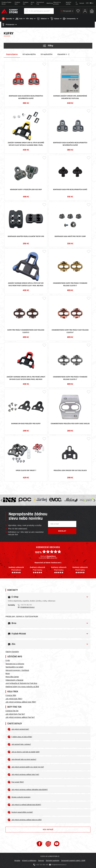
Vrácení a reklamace (29, 860)
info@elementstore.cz (27, 607)
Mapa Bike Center (12, 676)
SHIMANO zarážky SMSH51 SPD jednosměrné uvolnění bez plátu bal (70, 97)
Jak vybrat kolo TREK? (14, 698)
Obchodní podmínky (53, 860)
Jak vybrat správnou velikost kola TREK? (21, 702)
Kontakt (82, 3)
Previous (2, 500)
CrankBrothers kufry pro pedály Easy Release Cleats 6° (70, 331)
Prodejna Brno (17, 3)
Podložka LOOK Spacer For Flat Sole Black (70, 470)
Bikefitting (50, 3)
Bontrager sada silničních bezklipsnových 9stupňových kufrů (70, 144)
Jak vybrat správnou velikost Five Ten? (20, 717)
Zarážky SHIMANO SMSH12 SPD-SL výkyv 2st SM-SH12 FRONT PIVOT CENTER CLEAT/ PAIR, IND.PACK (26, 284)
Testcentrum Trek (40, 3)
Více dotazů (48, 829)
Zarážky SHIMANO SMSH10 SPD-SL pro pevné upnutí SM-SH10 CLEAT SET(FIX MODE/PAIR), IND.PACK (26, 378)
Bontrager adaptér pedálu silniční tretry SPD (26, 236)
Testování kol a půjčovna (15, 663)
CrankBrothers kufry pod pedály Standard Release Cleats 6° (70, 284)
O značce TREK (11, 695)
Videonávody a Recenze (14, 680)
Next (94, 500)
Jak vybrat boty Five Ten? (15, 714)
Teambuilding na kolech (14, 667)
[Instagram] (48, 843)
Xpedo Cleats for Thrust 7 (26, 470)
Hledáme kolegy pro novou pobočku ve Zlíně (22, 686)
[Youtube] (57, 843)
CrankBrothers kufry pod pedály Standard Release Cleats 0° (70, 378)
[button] (8, 19)
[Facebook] (40, 843)
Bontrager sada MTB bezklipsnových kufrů (70, 189)
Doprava (41, 860)
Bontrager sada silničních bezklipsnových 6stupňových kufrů (26, 97)
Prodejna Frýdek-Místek (7, 3)
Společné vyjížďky (68, 3)
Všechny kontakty (12, 651)
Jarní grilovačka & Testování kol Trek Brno (21, 683)
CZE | (90, 3)
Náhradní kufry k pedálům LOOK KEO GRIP (26, 189)
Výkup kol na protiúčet (57, 3)
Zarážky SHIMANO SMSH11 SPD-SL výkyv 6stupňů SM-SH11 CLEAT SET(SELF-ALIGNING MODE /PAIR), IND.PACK (26, 144)
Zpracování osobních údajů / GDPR (73, 860)
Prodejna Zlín (26, 3)
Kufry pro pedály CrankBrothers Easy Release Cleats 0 (26, 331)
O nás (77, 3)
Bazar (8, 673)
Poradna (17, 860)
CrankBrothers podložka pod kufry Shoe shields (70, 423)
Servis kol (32, 3)
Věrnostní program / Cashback (17, 670)
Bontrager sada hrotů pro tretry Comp (70, 236)
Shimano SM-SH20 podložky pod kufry (26, 423)
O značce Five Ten (12, 710)
